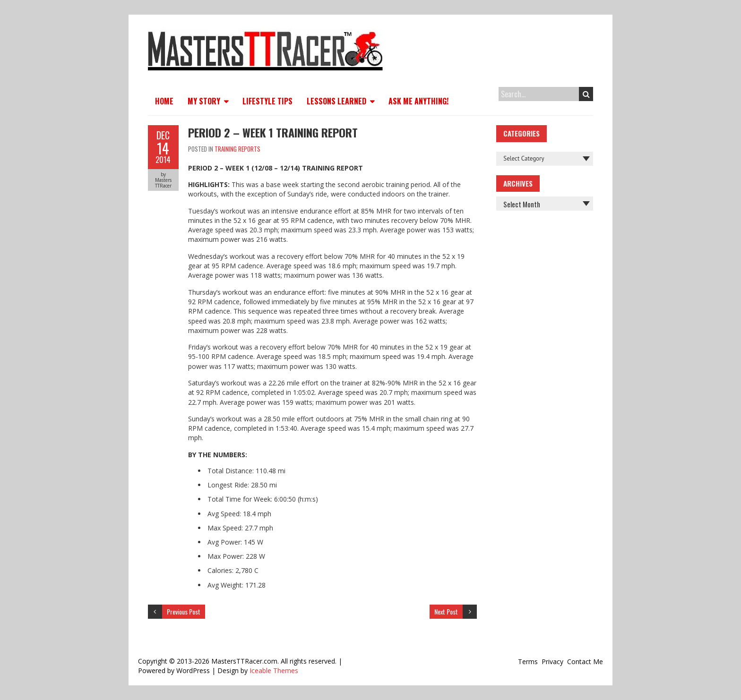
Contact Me (585, 662)
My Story (204, 101)
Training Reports (237, 149)
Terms (528, 662)
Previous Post (184, 611)
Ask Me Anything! (418, 101)
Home (164, 101)
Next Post (446, 611)
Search (586, 94)
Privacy (552, 662)
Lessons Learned (336, 101)
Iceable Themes (274, 670)
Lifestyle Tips (267, 101)
